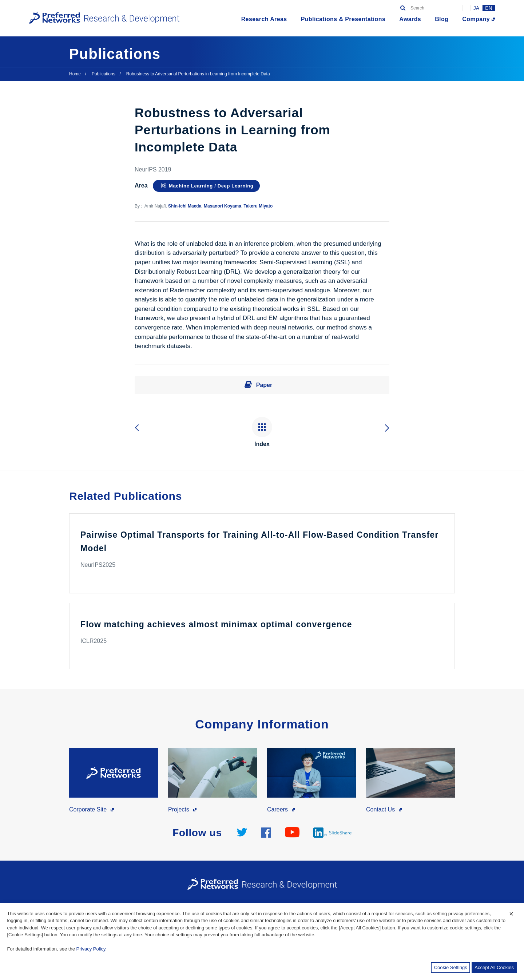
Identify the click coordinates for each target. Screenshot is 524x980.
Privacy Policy (91, 949)
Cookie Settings (451, 967)
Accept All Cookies (494, 967)
